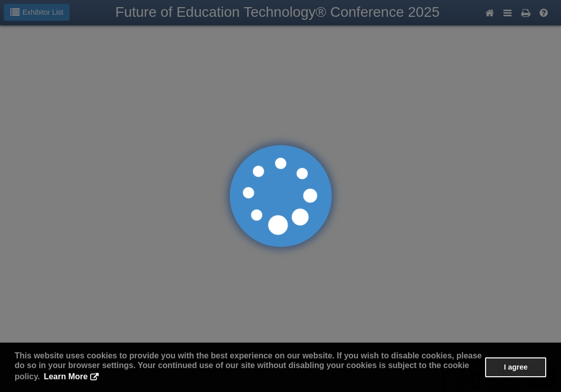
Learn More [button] (66, 376)
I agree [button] (516, 367)
